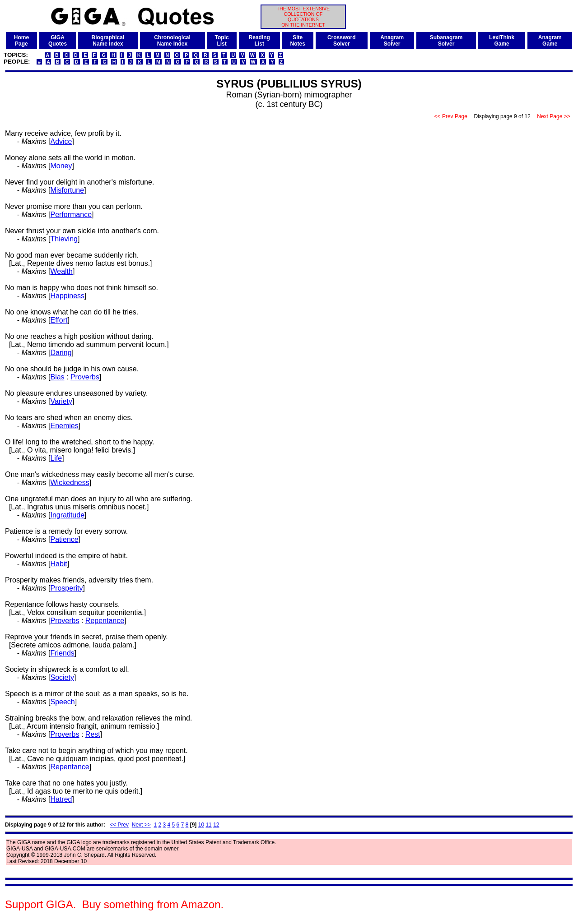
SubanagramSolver (446, 41)
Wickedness (70, 483)
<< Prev (119, 825)
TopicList (222, 41)
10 (201, 825)
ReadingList (259, 41)
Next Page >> (554, 116)
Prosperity (66, 588)
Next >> (141, 825)
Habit (58, 564)
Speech (62, 702)
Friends (62, 653)
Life (56, 458)
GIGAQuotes (58, 41)
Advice (61, 141)
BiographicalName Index (108, 41)
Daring (61, 353)
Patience (64, 539)
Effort (59, 320)
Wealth (61, 271)
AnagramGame (550, 41)
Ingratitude (67, 515)
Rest (93, 734)
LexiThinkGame (502, 41)
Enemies (64, 426)
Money (61, 166)
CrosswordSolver (342, 41)
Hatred (61, 799)
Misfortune (67, 190)
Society (62, 677)
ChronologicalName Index (172, 41)
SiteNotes (298, 41)
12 (216, 825)
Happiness (67, 296)
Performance (71, 215)
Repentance (105, 621)
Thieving (64, 239)
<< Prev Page (451, 116)
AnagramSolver (392, 41)
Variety (61, 401)
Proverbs (85, 377)
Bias (57, 377)
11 (208, 825)
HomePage (21, 41)
